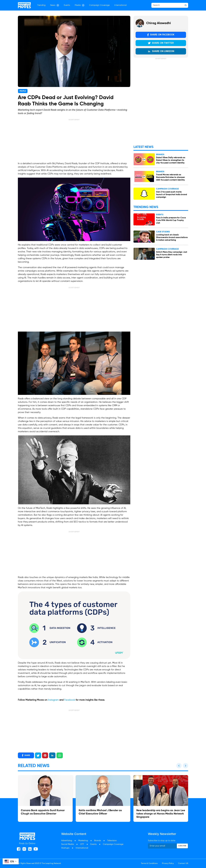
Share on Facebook (161, 35)
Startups (65, 848)
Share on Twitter (161, 43)
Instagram (53, 700)
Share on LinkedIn (161, 51)
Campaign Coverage (99, 5)
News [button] (55, 5)
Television (112, 841)
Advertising (67, 841)
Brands (98, 841)
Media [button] (80, 5)
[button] (179, 766)
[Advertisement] (74, 139)
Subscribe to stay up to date (162, 841)
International (120, 5)
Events (67, 5)
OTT (82, 844)
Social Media (68, 844)
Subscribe (182, 846)
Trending (41, 5)
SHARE (26, 755)
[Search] (170, 5)
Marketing (83, 841)
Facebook (70, 700)
